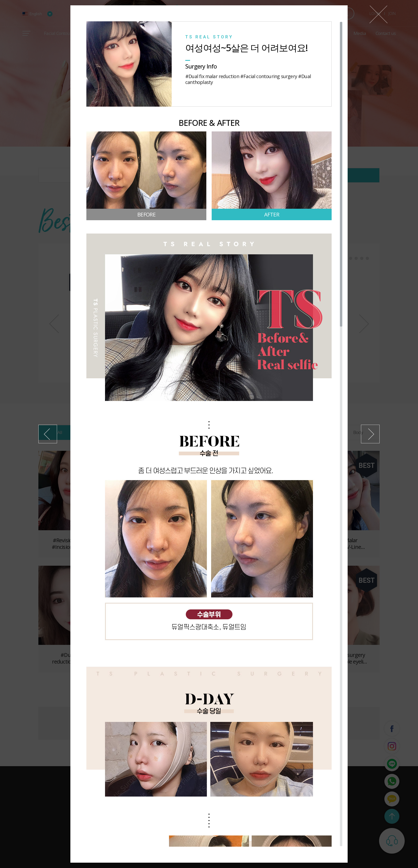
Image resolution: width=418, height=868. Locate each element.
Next (370, 434)
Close (378, 14)
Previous (48, 434)
